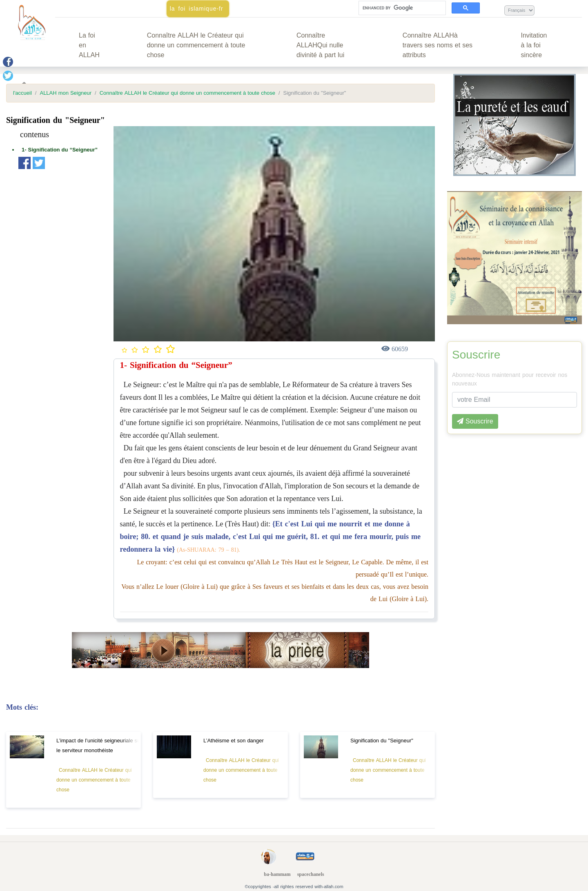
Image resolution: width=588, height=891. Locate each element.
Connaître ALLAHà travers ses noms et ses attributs (438, 45)
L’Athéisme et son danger (234, 741)
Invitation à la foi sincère (534, 45)
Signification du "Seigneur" (382, 741)
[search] (401, 8)
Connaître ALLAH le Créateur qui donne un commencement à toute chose (196, 45)
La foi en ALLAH (89, 45)
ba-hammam (277, 874)
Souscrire (476, 355)
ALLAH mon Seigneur (66, 93)
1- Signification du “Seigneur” (60, 150)
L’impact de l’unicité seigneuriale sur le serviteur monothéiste (99, 745)
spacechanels (311, 874)
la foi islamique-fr (197, 9)
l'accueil (22, 93)
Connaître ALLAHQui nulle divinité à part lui (320, 45)
